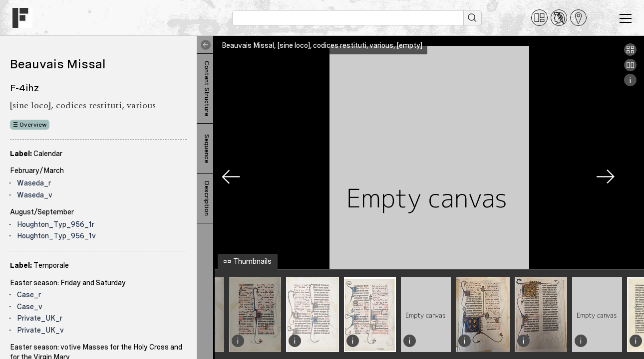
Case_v (30, 307)
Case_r (29, 295)
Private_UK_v (40, 330)
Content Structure (207, 89)
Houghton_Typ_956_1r (56, 224)
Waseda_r (34, 183)
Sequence (207, 149)
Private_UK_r (40, 318)
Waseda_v (35, 195)
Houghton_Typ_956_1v (56, 236)
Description (207, 198)
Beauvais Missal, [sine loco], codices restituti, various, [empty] (322, 45)
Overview (33, 125)
